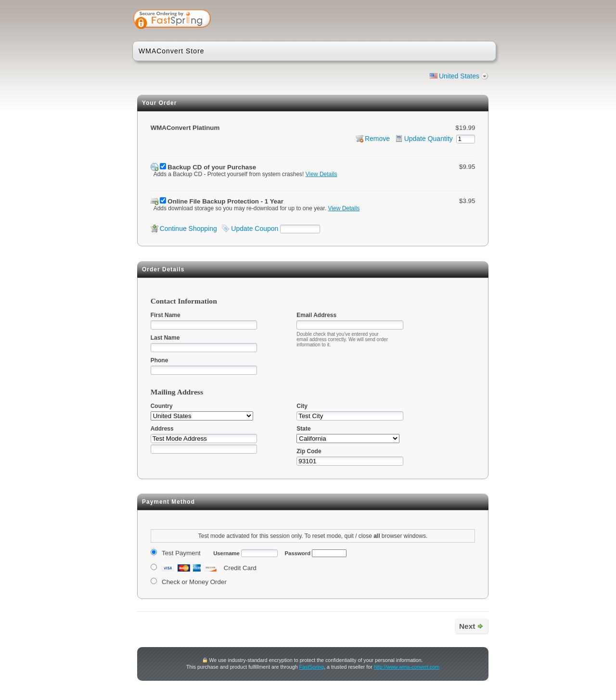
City (302, 406)
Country (162, 406)
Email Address (316, 315)
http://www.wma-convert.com (407, 667)
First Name (166, 315)
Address (162, 429)
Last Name (165, 338)
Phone (160, 360)
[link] (451, 20)
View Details (321, 174)
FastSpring (312, 667)
